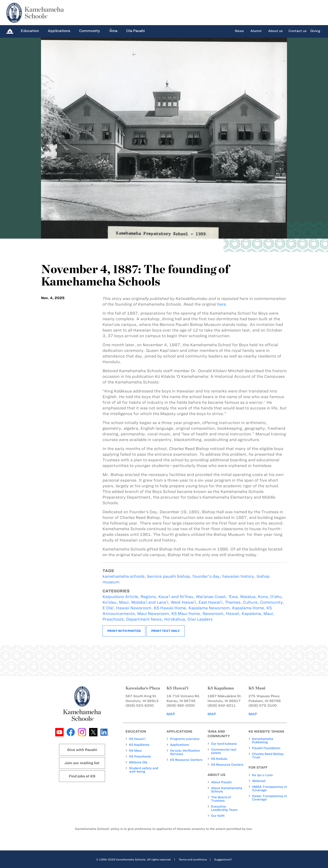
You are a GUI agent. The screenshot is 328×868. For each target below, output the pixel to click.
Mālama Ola (138, 762)
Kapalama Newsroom (209, 608)
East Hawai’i (210, 602)
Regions (148, 597)
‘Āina (113, 31)
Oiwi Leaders (200, 619)
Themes (233, 602)
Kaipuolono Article (120, 597)
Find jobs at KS (82, 776)
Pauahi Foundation (266, 748)
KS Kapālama (139, 745)
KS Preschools (140, 756)
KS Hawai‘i (137, 739)
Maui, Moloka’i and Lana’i (144, 602)
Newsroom (213, 614)
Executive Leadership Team (224, 808)
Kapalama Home (248, 608)
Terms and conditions (193, 859)
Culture (250, 602)
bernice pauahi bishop (168, 576)
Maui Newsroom (153, 614)
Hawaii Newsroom (134, 608)
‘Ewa (233, 597)
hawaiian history (238, 576)
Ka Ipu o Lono (262, 775)
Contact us (297, 31)
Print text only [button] (166, 631)
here (222, 304)
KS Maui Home (186, 614)
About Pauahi (221, 782)
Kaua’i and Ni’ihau (176, 597)
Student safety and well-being (144, 770)
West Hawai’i (183, 602)
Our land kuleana (224, 744)
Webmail (259, 781)
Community (90, 31)
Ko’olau (110, 602)
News (239, 31)
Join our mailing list (82, 763)
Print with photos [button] (124, 631)
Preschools (113, 619)
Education (30, 31)
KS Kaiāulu (219, 759)
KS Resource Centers (186, 760)
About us (275, 31)
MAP (171, 714)
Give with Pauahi (82, 750)
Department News (144, 619)
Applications (59, 31)
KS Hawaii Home (170, 608)
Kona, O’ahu (270, 597)
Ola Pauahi (135, 31)
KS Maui (135, 751)
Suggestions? (223, 859)
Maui (268, 614)
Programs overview (185, 739)
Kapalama (251, 614)
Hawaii (233, 614)
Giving (315, 31)
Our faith (218, 816)
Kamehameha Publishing (263, 741)
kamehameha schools (124, 576)
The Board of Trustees (221, 799)
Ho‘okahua (175, 619)
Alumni (256, 31)
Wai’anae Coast (211, 597)
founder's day (206, 576)
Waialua (248, 597)
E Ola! (108, 608)
